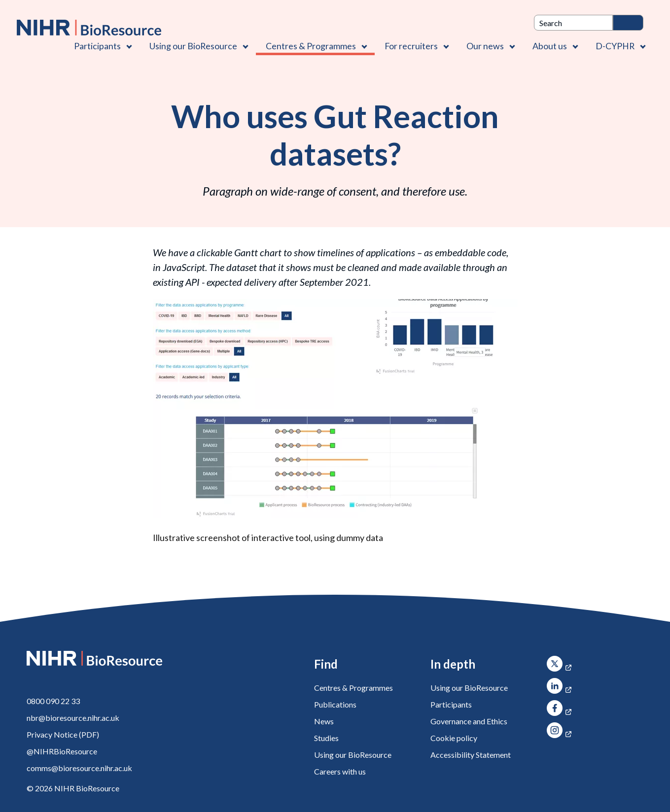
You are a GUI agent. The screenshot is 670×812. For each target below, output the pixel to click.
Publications (335, 704)
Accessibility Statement (471, 755)
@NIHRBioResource (62, 751)
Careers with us (340, 771)
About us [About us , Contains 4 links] (550, 46)
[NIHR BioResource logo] (89, 28)
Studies (326, 738)
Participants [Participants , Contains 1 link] (97, 46)
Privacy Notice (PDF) (63, 734)
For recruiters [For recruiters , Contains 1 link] (411, 46)
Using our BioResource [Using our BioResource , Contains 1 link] (193, 46)
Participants (451, 704)
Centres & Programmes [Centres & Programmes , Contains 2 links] (311, 46)
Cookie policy (454, 738)
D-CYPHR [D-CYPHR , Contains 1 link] (615, 46)
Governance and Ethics (469, 721)
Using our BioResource (353, 755)
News (324, 721)
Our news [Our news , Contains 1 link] (485, 46)
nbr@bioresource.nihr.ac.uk (73, 718)
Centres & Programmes (353, 688)
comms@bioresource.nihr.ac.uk (79, 768)
